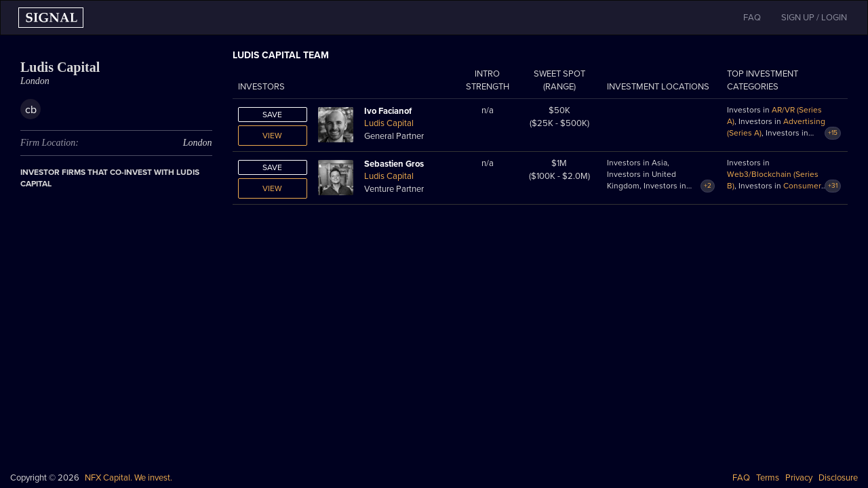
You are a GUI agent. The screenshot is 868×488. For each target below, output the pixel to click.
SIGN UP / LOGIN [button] (814, 18)
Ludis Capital (389, 123)
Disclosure (838, 478)
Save (272, 115)
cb (31, 110)
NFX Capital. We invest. (129, 478)
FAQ (741, 478)
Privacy (799, 478)
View (272, 136)
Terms (768, 478)
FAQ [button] (752, 18)
